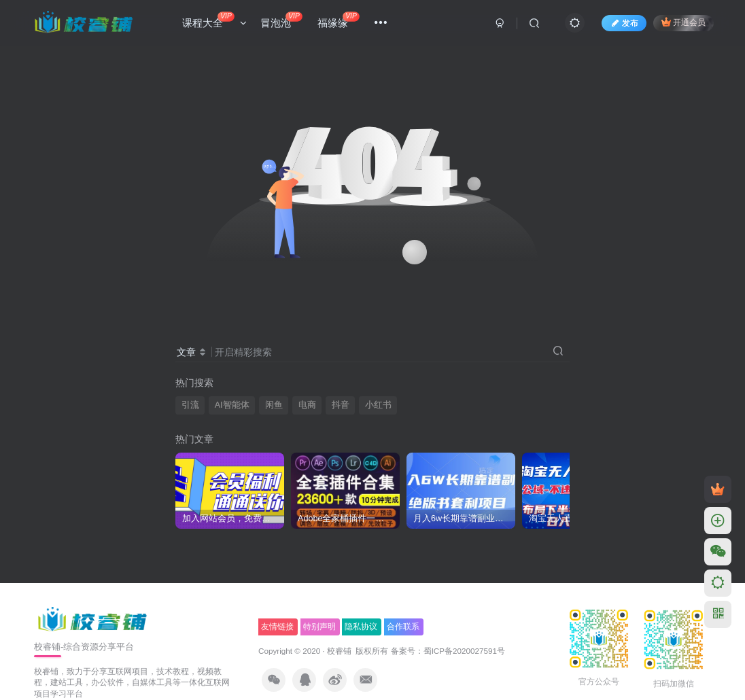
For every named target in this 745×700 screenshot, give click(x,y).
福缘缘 (339, 20)
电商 (307, 405)
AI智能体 (232, 405)
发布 (624, 23)
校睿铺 (339, 651)
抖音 (341, 405)
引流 (190, 405)
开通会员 (683, 22)
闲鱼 (274, 405)
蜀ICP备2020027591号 (464, 651)
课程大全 (214, 20)
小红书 (378, 405)
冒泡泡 (281, 20)
